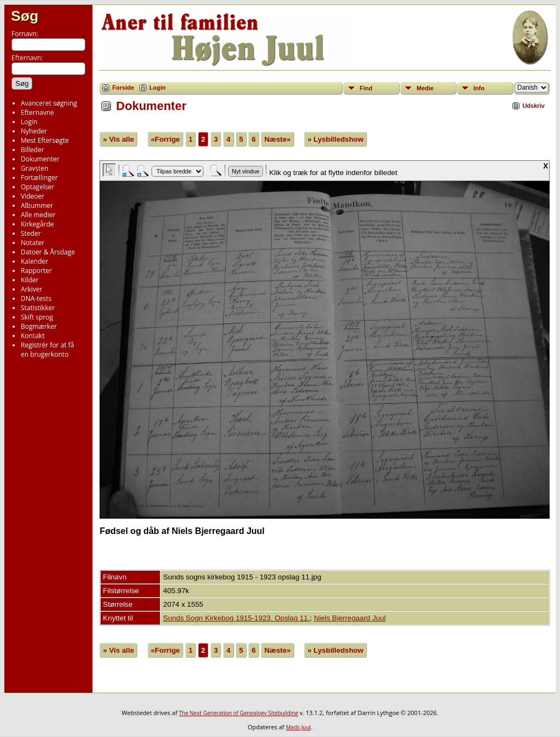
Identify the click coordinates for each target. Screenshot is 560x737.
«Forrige (165, 139)
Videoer (33, 196)
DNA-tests (36, 298)
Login (29, 122)
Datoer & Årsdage (48, 252)
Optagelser (37, 187)
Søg (25, 16)
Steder (31, 233)
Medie (425, 88)
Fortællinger (39, 178)
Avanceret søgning (49, 103)
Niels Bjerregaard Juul (350, 618)
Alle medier (38, 215)
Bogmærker (39, 326)
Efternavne (37, 112)
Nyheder (34, 131)
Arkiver (31, 289)
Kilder (30, 280)
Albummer (37, 205)
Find (366, 88)
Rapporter (36, 271)
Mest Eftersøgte (45, 140)
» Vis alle (118, 139)
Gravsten (34, 168)
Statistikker (38, 308)
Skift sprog (37, 317)
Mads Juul (299, 727)
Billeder (33, 150)
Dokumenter (40, 159)
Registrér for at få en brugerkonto (47, 350)
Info (479, 88)
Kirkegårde (37, 224)
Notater (33, 243)
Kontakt (33, 336)
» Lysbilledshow (335, 139)
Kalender (34, 261)
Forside (123, 88)
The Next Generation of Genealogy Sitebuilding (238, 713)
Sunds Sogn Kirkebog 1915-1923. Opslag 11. (236, 618)
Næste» (277, 139)
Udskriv (533, 106)
